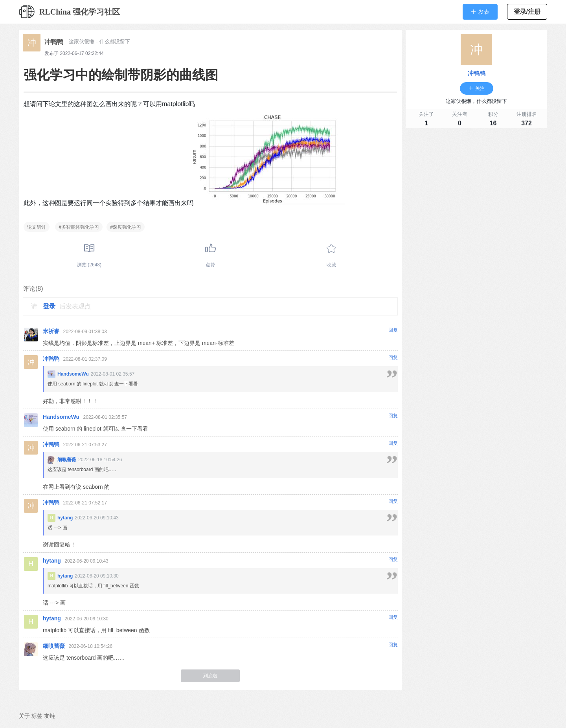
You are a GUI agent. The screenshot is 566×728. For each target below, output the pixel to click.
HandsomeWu (73, 374)
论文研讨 (37, 227)
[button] (480, 12)
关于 (24, 716)
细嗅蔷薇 (67, 460)
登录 (49, 306)
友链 (50, 716)
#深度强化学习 (126, 227)
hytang (65, 518)
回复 (393, 330)
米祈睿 (51, 331)
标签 (37, 716)
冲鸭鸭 (54, 42)
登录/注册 (527, 12)
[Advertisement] (476, 187)
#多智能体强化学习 (79, 227)
